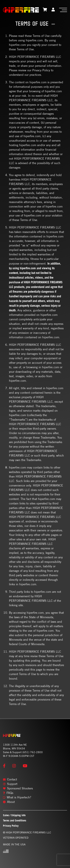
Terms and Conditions (15, 820)
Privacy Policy (11, 826)
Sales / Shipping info (14, 815)
